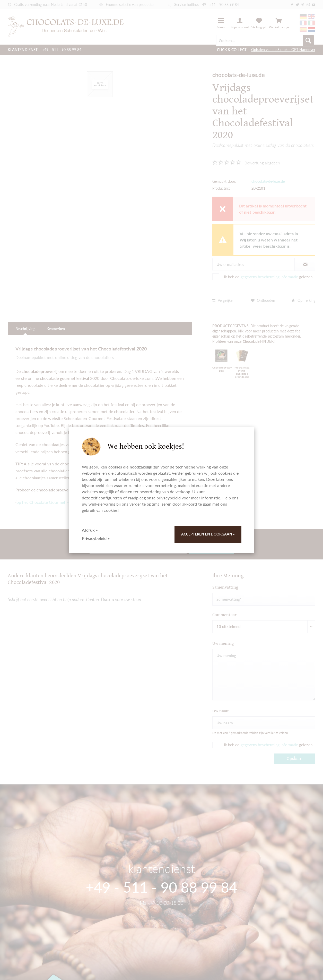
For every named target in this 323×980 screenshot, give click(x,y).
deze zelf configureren (102, 498)
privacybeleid (169, 498)
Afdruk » (90, 530)
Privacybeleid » (96, 538)
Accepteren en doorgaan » (208, 534)
